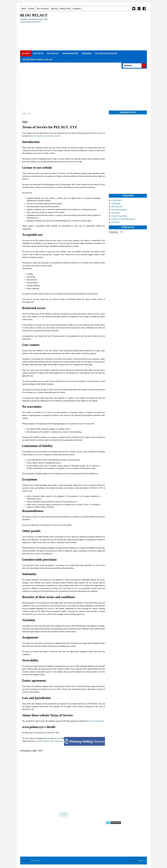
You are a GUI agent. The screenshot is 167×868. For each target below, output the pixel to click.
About (24, 9)
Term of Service (43, 9)
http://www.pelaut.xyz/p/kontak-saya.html (45, 136)
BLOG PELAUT (34, 15)
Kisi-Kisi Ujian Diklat (119, 216)
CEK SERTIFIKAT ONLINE (106, 53)
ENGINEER (87, 53)
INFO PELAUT (53, 53)
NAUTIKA (115, 222)
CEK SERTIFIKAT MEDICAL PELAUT (37, 60)
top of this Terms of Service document (49, 741)
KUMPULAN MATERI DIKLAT (123, 219)
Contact (31, 9)
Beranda (63, 814)
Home (26, 53)
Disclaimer (77, 9)
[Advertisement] (101, 31)
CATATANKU (117, 200)
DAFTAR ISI (38, 53)
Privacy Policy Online (96, 721)
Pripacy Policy (65, 9)
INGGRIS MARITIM (70, 53)
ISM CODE (116, 213)
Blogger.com (141, 861)
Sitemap (54, 9)
